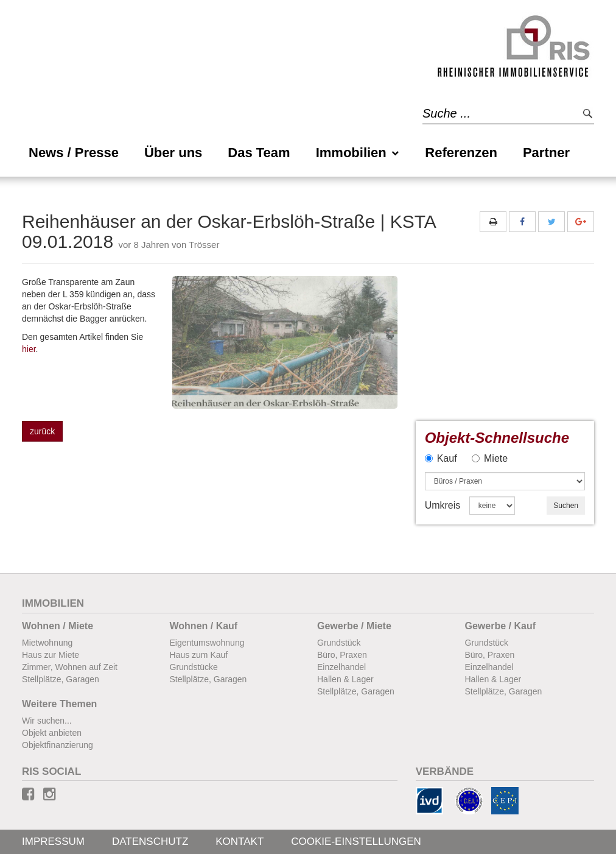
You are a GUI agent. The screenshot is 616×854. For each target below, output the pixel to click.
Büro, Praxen (342, 655)
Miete (490, 458)
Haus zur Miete (51, 655)
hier (29, 349)
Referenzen (461, 153)
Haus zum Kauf (199, 655)
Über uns (173, 153)
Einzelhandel (341, 667)
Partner (546, 153)
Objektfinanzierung (58, 745)
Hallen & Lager (345, 679)
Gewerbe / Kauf (500, 626)
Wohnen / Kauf (204, 626)
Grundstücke (194, 667)
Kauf (441, 458)
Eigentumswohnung (207, 643)
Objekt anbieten (52, 733)
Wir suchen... (47, 721)
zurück (42, 431)
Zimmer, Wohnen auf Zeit (70, 667)
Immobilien (358, 153)
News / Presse (74, 153)
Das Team (259, 153)
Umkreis (443, 505)
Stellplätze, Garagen (61, 679)
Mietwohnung (47, 643)
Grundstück (339, 643)
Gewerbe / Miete (354, 626)
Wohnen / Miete (58, 626)
